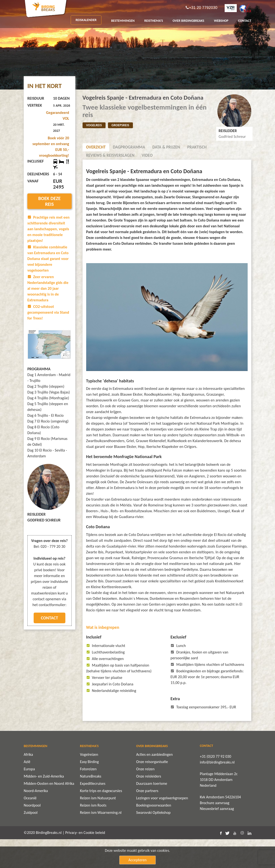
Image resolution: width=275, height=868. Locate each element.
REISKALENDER (86, 20)
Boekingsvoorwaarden (154, 834)
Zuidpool (31, 841)
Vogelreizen (89, 783)
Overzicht (96, 147)
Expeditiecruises (93, 812)
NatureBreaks (91, 805)
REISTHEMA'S (154, 21)
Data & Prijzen (166, 147)
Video (147, 155)
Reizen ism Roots (93, 834)
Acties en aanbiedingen (155, 783)
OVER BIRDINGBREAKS (188, 21)
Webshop (221, 21)
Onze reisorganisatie (152, 790)
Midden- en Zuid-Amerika (44, 805)
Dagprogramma (129, 147)
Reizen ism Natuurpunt (98, 827)
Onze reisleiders (149, 805)
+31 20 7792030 (203, 8)
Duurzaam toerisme (152, 812)
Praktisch (197, 147)
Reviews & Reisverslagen (110, 155)
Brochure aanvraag (215, 832)
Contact (50, 618)
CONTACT (245, 21)
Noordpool (32, 834)
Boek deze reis (49, 201)
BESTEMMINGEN (123, 21)
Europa (29, 798)
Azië (27, 790)
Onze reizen (145, 798)
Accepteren (138, 860)
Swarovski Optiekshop (153, 841)
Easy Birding (89, 790)
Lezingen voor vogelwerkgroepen (162, 827)
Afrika (28, 783)
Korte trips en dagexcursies (101, 820)
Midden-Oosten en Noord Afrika (49, 812)
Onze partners (147, 820)
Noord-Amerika (36, 820)
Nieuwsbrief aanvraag (217, 837)
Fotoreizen (88, 798)
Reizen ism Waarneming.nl (101, 841)
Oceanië (30, 827)
